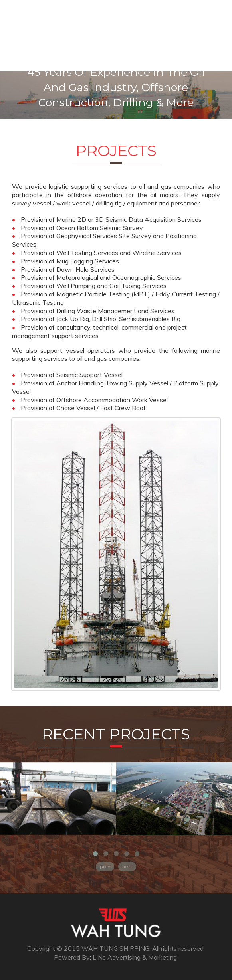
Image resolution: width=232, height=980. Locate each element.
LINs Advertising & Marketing (135, 957)
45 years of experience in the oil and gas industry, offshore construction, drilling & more (116, 87)
